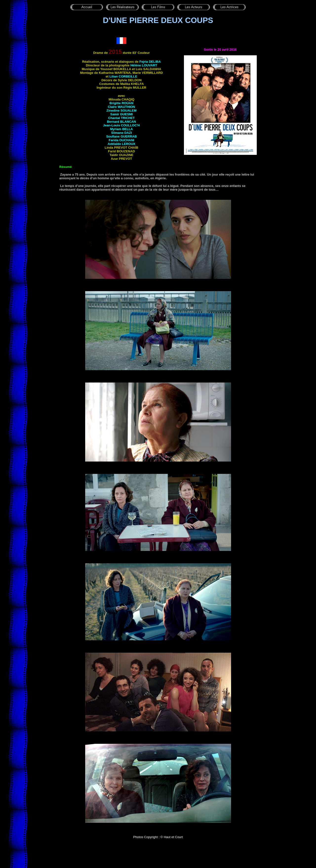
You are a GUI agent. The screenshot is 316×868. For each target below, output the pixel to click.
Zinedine (121, 111)
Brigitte (122, 103)
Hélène (144, 65)
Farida (121, 140)
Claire (122, 107)
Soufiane (121, 136)
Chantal (121, 118)
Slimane (121, 133)
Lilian (123, 76)
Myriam (121, 129)
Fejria (150, 62)
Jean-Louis (122, 125)
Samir (121, 114)
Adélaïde (121, 144)
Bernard (121, 122)
